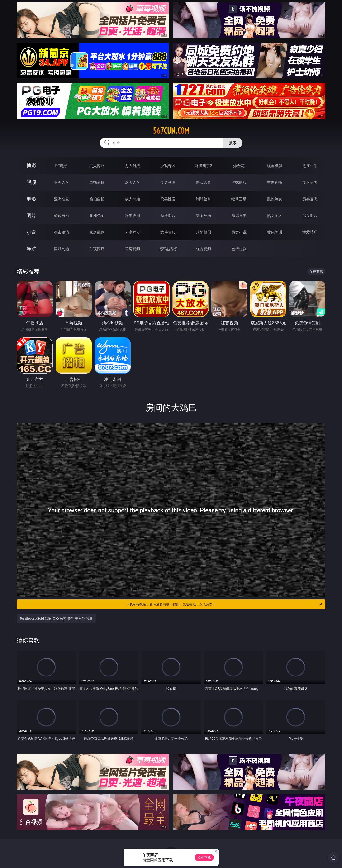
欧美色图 (133, 216)
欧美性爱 (168, 199)
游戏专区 (168, 166)
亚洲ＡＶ (62, 182)
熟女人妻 (204, 182)
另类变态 (310, 199)
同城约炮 (62, 249)
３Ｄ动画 (168, 182)
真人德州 (97, 166)
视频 (31, 182)
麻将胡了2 (203, 166)
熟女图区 (275, 216)
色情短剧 (239, 249)
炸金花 (239, 166)
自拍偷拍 (97, 182)
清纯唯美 (239, 216)
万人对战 (133, 166)
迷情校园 (204, 232)
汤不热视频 (168, 249)
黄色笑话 (275, 232)
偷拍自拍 (97, 199)
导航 (31, 249)
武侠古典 (168, 232)
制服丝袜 (204, 199)
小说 (31, 232)
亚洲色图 (97, 216)
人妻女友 (133, 232)
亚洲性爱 (62, 199)
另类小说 (239, 232)
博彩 (31, 165)
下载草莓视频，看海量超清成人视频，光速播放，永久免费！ (225, 604)
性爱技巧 (310, 232)
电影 (31, 199)
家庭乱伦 (97, 232)
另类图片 (310, 216)
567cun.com (171, 131)
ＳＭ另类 (310, 182)
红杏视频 (204, 249)
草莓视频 (133, 249)
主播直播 (275, 182)
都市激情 (62, 232)
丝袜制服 (239, 182)
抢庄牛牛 (310, 166)
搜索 (233, 143)
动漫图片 (168, 216)
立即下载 (204, 857)
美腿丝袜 (204, 216)
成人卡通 (133, 199)
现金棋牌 (275, 166)
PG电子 (61, 166)
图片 (31, 215)
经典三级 (239, 199)
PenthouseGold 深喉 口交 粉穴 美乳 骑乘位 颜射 (56, 618)
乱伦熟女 (275, 199)
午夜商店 (97, 249)
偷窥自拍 (62, 216)
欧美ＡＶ (133, 182)
